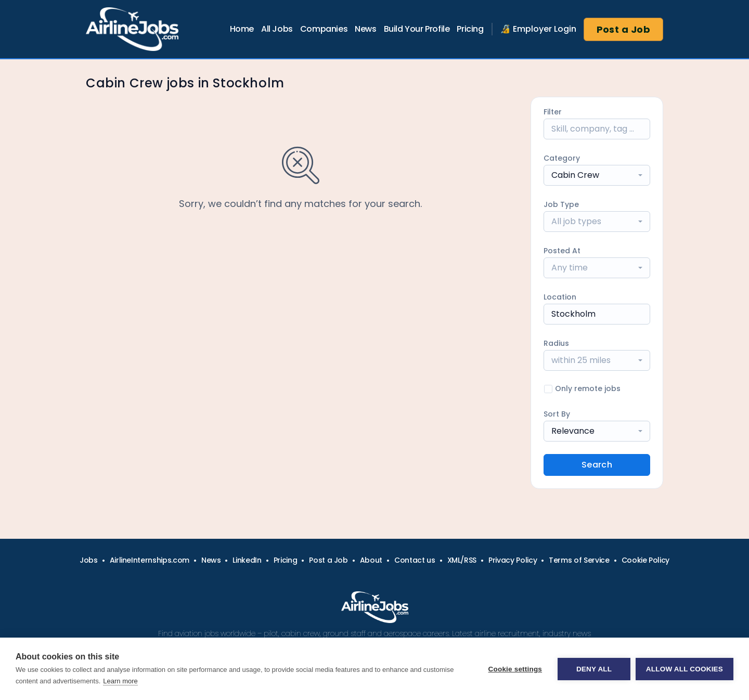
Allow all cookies (685, 669)
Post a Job (624, 29)
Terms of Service (579, 560)
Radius (556, 343)
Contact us (415, 560)
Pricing (470, 29)
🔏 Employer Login (538, 29)
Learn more (120, 681)
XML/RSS (462, 560)
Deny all (594, 669)
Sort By (557, 414)
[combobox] (597, 175)
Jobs (89, 560)
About (371, 560)
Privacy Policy (513, 560)
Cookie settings (515, 669)
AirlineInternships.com (150, 560)
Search (597, 465)
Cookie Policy (645, 560)
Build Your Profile (417, 29)
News (365, 29)
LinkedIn (247, 560)
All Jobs (277, 29)
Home (242, 29)
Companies (324, 29)
